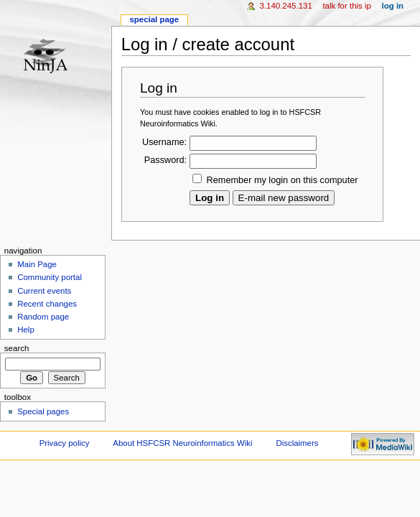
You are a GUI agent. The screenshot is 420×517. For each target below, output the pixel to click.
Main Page (37, 264)
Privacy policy (65, 443)
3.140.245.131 (286, 6)
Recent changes (47, 304)
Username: (164, 142)
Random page (43, 317)
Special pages (43, 411)
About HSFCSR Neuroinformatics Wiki (182, 443)
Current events (44, 291)
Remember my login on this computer (283, 180)
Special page (154, 19)
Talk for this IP (346, 6)
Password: (165, 160)
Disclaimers (297, 443)
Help (26, 330)
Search (17, 348)
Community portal (50, 277)
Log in (393, 6)
